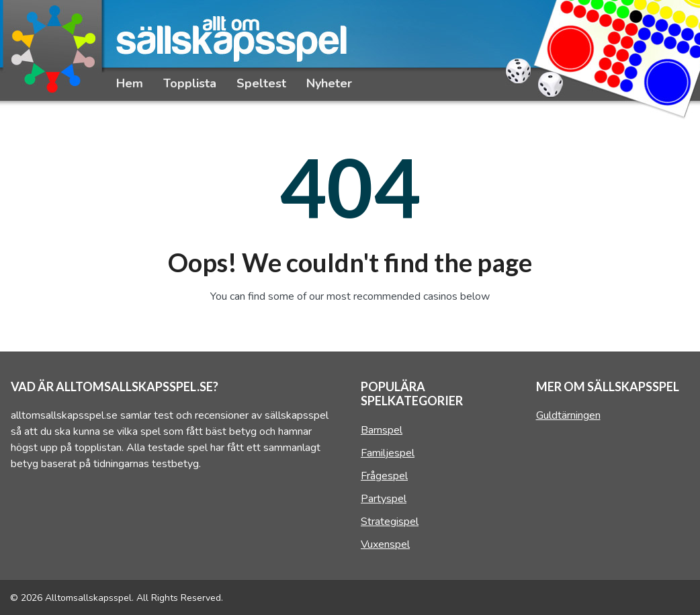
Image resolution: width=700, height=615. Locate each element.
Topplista (190, 83)
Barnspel (382, 430)
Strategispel (390, 522)
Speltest (261, 83)
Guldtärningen (568, 415)
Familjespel (388, 453)
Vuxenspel (385, 544)
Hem (130, 83)
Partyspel (384, 499)
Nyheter (329, 83)
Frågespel (384, 476)
